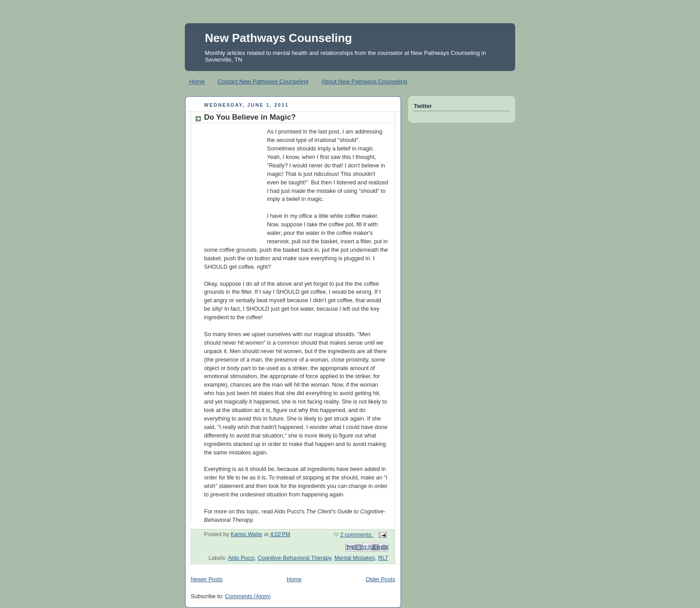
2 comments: (357, 535)
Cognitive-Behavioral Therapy (294, 558)
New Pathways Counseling (278, 38)
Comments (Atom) (248, 596)
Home (197, 81)
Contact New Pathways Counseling (263, 81)
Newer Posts (206, 579)
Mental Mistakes (355, 558)
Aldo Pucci (241, 558)
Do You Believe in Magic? (250, 117)
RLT (383, 558)
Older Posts (380, 579)
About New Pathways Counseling (364, 81)
